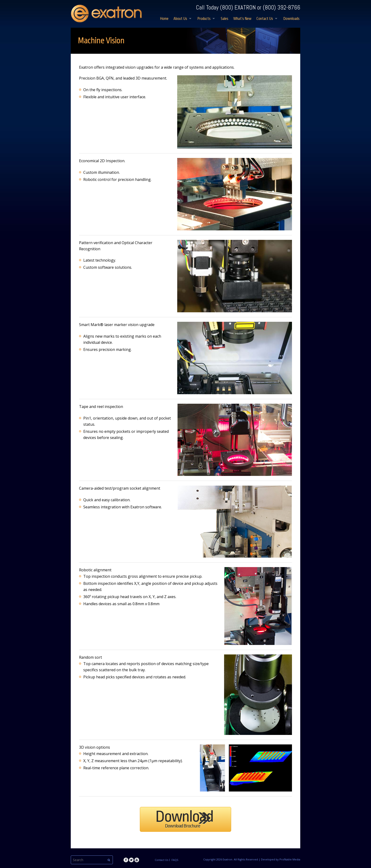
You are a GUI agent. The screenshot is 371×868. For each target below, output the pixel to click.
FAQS (175, 860)
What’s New (242, 19)
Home (164, 19)
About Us (180, 19)
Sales (225, 19)
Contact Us (265, 19)
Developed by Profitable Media (281, 859)
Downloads (291, 19)
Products (204, 19)
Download (184, 818)
